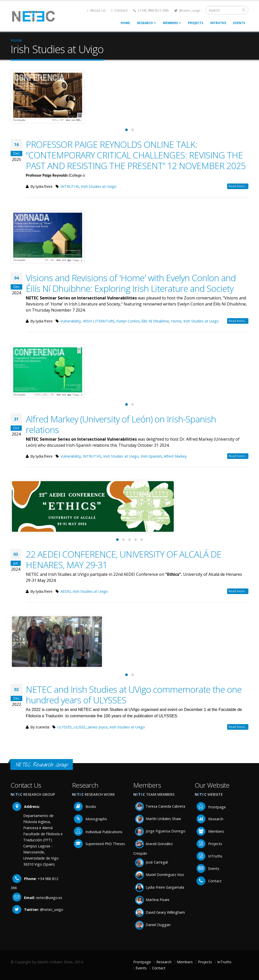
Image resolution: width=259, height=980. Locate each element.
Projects (196, 23)
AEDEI (66, 591)
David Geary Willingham (160, 912)
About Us (96, 10)
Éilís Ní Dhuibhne (155, 321)
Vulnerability (71, 321)
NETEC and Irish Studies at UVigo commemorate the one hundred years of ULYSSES (134, 695)
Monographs (90, 819)
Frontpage (211, 807)
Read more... (238, 186)
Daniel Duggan (153, 925)
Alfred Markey (175, 456)
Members (172, 23)
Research (146, 23)
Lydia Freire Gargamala (160, 887)
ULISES (80, 727)
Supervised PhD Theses (99, 844)
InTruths (218, 23)
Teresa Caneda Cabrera (160, 806)
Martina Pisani (152, 900)
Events (239, 23)
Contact (120, 10)
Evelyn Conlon (128, 321)
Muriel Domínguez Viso (160, 875)
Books (85, 807)
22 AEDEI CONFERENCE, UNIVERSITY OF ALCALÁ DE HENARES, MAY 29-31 (124, 559)
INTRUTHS (70, 186)
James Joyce (98, 727)
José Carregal (151, 862)
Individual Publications (98, 832)
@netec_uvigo (190, 10)
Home (125, 23)
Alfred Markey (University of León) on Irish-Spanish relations (121, 424)
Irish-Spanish (151, 456)
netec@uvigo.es (49, 898)
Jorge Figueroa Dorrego (160, 831)
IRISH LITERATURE (99, 321)
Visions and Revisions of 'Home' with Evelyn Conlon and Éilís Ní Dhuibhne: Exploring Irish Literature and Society (131, 283)
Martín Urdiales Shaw (158, 819)
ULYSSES (64, 727)
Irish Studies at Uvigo (99, 186)
